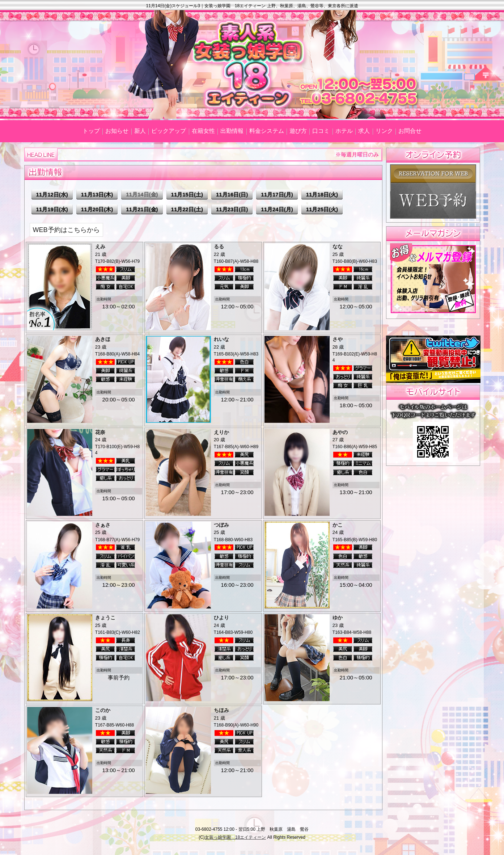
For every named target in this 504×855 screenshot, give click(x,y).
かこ (338, 525)
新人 (140, 131)
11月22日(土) (187, 209)
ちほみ (221, 710)
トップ (91, 131)
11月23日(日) (232, 209)
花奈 (100, 432)
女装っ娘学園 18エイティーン (235, 837)
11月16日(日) (232, 195)
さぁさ (103, 525)
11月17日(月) (277, 195)
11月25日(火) (322, 209)
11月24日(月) (277, 209)
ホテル (344, 131)
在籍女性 (203, 131)
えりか (221, 432)
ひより (221, 618)
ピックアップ (169, 131)
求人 (364, 131)
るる (219, 247)
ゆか (338, 618)
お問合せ (410, 131)
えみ (100, 247)
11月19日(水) (52, 209)
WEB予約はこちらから (66, 230)
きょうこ (105, 618)
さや (338, 339)
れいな (221, 339)
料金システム (267, 131)
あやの (340, 432)
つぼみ (221, 525)
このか (103, 710)
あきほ (103, 339)
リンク (384, 131)
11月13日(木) (97, 195)
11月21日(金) (142, 209)
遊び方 (298, 131)
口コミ (321, 131)
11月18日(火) (322, 195)
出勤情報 (232, 131)
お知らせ (117, 131)
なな (338, 247)
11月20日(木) (97, 209)
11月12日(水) (52, 195)
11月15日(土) (187, 195)
